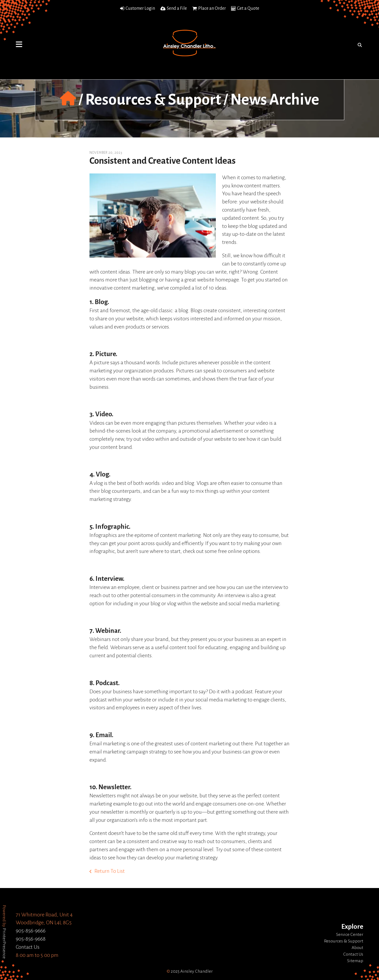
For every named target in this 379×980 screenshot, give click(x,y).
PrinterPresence (4, 943)
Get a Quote (248, 8)
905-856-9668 (31, 939)
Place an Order (212, 8)
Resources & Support (153, 100)
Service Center (350, 935)
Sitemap (355, 961)
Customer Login (140, 8)
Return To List (109, 871)
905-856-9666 (31, 931)
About (357, 948)
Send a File (177, 8)
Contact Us (28, 947)
